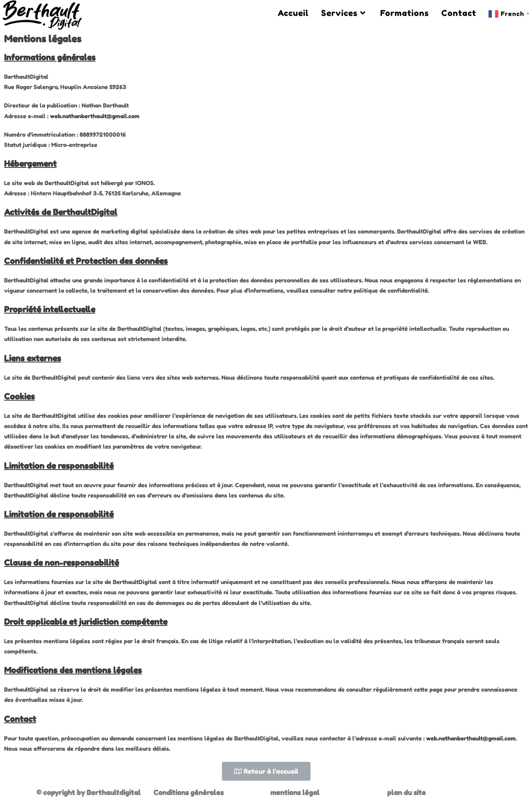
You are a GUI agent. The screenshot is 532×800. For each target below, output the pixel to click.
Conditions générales (188, 792)
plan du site (406, 792)
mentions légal (295, 792)
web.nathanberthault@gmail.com (95, 116)
